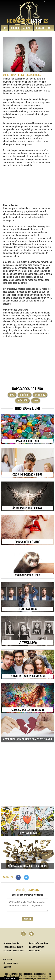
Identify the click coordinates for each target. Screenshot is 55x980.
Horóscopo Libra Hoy (11, 943)
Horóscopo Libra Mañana (13, 947)
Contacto (7, 967)
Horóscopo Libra (34, 951)
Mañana (15, 28)
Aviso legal (8, 959)
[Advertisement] (26, 186)
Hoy (5, 28)
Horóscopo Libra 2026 (36, 947)
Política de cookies (11, 963)
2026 (50, 28)
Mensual (40, 28)
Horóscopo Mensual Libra (38, 943)
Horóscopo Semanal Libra (13, 951)
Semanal (27, 28)
